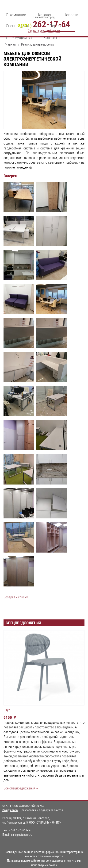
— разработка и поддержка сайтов (33, 810)
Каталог (45, 15)
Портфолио (59, 26)
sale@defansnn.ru (22, 835)
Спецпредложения (22, 26)
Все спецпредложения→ (21, 788)
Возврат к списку (16, 597)
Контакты (52, 37)
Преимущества (19, 37)
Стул (7, 710)
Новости (71, 15)
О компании (16, 15)
